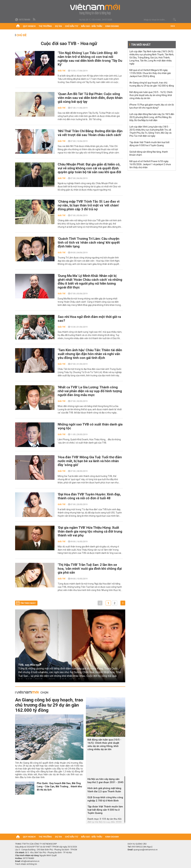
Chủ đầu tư (71, 26)
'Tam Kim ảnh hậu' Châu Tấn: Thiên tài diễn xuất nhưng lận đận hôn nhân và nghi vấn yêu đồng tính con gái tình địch (90, 354)
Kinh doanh (112, 26)
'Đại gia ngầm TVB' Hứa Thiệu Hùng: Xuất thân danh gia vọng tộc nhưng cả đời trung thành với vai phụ (90, 531)
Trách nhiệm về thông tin (26, 864)
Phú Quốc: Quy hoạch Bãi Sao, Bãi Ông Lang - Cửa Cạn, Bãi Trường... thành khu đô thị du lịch (59, 786)
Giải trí (62, 71)
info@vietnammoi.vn (30, 861)
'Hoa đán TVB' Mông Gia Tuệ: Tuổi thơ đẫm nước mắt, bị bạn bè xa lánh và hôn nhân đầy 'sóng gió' (90, 461)
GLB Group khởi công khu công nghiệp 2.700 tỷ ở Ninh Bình (105, 799)
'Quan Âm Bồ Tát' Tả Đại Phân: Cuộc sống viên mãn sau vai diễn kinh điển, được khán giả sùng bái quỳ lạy (90, 98)
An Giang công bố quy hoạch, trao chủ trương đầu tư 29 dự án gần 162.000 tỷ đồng (49, 705)
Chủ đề (21, 35)
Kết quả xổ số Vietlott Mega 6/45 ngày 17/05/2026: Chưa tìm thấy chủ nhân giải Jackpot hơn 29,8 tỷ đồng (150, 73)
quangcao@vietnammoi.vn (146, 850)
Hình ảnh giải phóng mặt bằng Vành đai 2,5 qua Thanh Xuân (104, 790)
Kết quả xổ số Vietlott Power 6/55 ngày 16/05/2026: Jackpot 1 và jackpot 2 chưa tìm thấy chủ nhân (150, 164)
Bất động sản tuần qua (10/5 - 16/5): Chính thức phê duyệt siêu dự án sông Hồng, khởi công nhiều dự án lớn (104, 745)
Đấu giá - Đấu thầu (92, 26)
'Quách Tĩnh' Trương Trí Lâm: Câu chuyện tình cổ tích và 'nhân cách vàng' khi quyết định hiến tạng (89, 242)
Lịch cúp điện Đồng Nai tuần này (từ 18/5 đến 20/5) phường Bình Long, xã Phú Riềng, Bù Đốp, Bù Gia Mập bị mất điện (152, 117)
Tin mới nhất (141, 45)
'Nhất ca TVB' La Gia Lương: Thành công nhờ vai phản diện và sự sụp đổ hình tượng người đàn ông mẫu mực (90, 391)
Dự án (59, 26)
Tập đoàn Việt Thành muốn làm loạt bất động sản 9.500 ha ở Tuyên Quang (105, 810)
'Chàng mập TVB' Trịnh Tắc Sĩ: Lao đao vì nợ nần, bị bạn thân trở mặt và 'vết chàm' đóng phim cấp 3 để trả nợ (89, 205)
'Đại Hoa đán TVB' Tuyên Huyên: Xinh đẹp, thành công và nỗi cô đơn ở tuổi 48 (89, 496)
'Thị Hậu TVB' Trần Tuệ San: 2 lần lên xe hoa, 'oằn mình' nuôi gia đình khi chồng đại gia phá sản (90, 569)
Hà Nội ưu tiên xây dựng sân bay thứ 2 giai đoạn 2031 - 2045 (105, 781)
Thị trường (45, 26)
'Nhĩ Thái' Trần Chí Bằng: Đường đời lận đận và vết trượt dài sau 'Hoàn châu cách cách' (90, 133)
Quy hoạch (29, 26)
